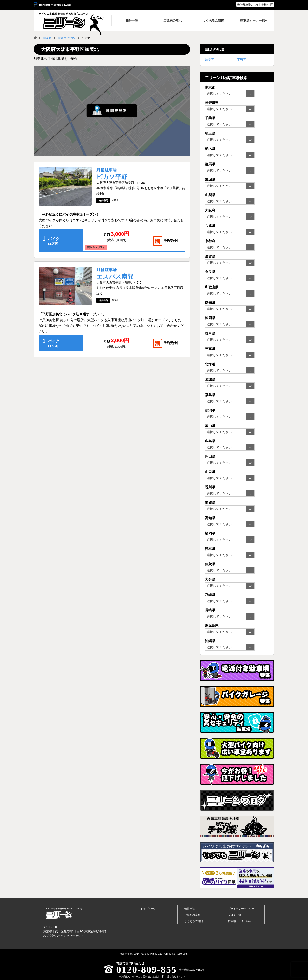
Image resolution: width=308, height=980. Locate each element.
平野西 (242, 60)
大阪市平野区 (66, 38)
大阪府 (47, 38)
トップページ (148, 909)
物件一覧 (190, 909)
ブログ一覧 (234, 915)
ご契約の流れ (192, 915)
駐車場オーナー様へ (240, 921)
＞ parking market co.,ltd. (52, 5)
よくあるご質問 (194, 921)
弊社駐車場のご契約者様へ (253, 5)
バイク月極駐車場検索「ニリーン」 (64, 913)
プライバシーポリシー (241, 909)
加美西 (210, 60)
